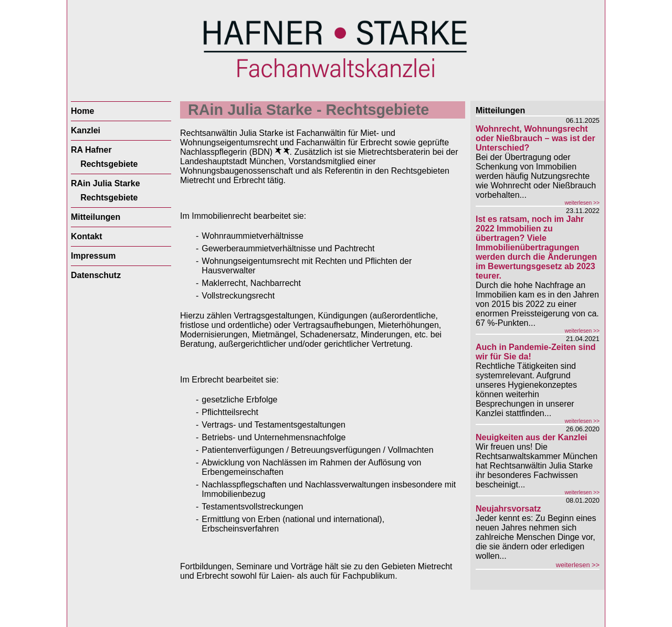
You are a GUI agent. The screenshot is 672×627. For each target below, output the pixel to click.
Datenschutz (96, 275)
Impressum (93, 256)
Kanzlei (86, 130)
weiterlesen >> (582, 203)
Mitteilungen (96, 217)
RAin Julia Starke (106, 183)
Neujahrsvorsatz (508, 509)
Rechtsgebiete (109, 164)
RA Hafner (91, 150)
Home (82, 111)
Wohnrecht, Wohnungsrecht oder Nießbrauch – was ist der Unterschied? (535, 138)
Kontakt (87, 236)
